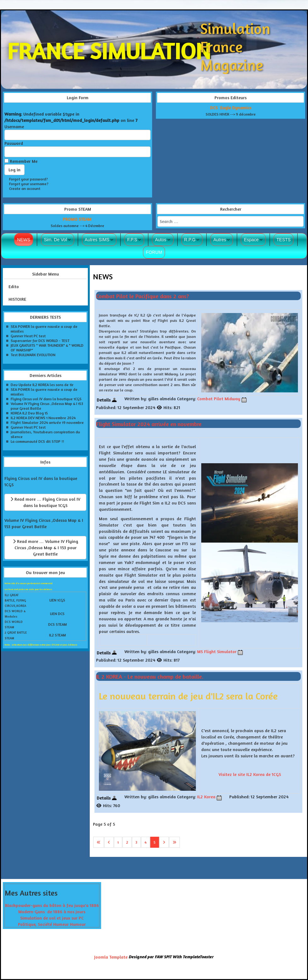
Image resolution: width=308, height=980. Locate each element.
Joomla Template (111, 957)
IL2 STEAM (57, 635)
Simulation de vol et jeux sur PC (52, 918)
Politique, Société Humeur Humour (52, 924)
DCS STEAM (57, 624)
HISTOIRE (17, 299)
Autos (161, 240)
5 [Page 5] (155, 842)
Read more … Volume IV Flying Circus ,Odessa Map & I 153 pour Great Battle (46, 547)
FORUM (154, 252)
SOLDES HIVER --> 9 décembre (231, 114)
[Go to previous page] (109, 842)
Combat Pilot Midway (219, 399)
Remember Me (24, 161)
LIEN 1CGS (57, 600)
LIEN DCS (57, 614)
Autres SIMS (97, 240)
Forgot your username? (29, 184)
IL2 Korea (206, 797)
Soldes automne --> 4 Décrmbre (77, 226)
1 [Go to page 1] (118, 842)
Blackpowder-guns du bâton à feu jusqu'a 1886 (52, 905)
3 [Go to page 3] (136, 842)
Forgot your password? (29, 179)
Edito (14, 286)
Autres (220, 240)
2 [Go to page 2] (127, 842)
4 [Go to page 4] (145, 842)
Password (14, 143)
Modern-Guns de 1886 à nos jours (52, 912)
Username (14, 126)
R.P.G (190, 240)
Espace (251, 240)
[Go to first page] (99, 842)
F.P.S (132, 240)
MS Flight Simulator (217, 651)
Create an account (25, 188)
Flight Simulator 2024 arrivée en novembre (149, 424)
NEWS (24, 240)
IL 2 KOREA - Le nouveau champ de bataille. (150, 676)
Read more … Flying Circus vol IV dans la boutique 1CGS (45, 502)
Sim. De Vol (55, 240)
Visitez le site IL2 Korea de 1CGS (250, 774)
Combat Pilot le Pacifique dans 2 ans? (143, 296)
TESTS (284, 240)
